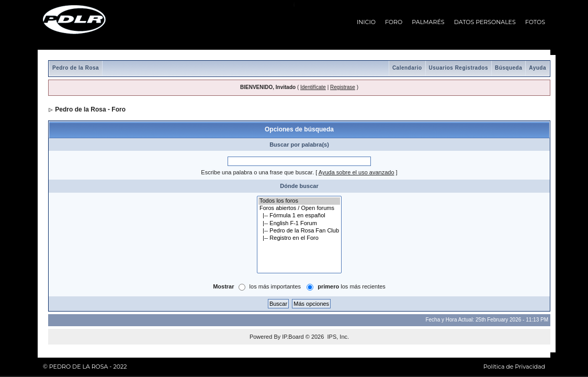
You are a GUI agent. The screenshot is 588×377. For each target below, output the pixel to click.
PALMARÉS (428, 22)
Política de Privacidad (514, 367)
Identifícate (313, 87)
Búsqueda (508, 68)
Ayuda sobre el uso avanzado (357, 172)
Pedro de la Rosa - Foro (90, 109)
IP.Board (293, 337)
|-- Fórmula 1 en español (299, 216)
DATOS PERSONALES (485, 22)
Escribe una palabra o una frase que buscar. (257, 172)
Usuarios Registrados (459, 68)
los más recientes (352, 286)
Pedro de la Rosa (76, 68)
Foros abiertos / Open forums (299, 208)
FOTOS (535, 22)
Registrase (343, 87)
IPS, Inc (337, 337)
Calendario (407, 68)
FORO (394, 22)
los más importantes (275, 286)
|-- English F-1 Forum (299, 224)
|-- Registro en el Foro (299, 238)
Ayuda (538, 68)
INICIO (366, 22)
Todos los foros (299, 201)
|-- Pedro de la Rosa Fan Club (299, 231)
